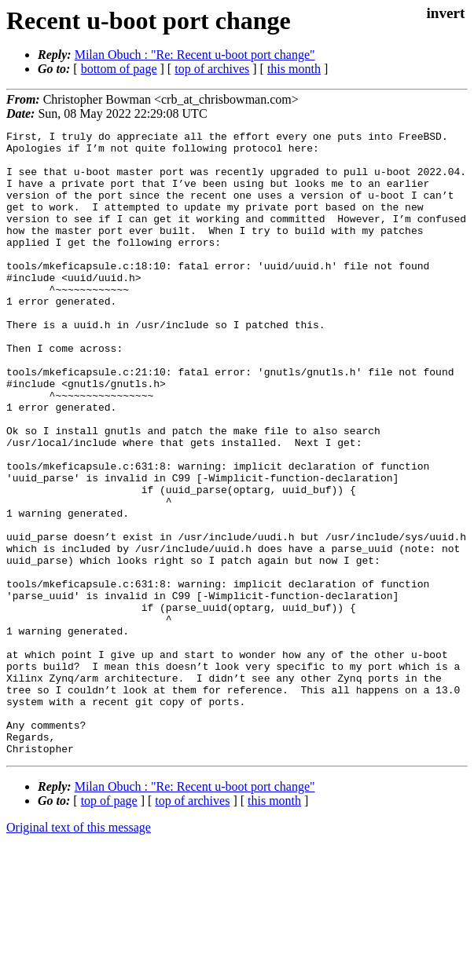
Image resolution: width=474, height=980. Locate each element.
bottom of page (119, 69)
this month (294, 69)
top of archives (212, 69)
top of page (109, 925)
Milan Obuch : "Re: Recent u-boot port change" (195, 55)
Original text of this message (79, 952)
